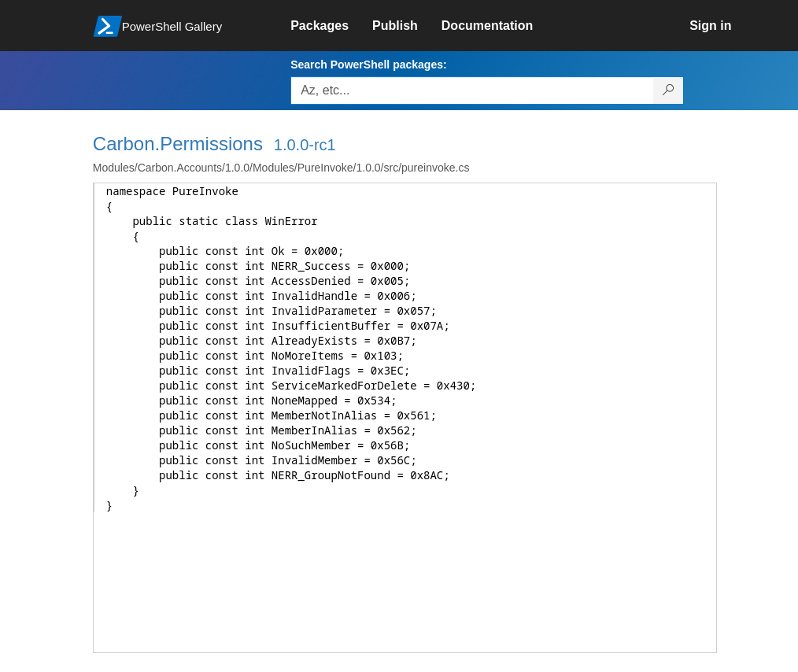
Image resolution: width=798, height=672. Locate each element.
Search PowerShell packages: (368, 65)
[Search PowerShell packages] (669, 90)
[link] (331, 26)
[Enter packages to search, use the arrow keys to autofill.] (472, 90)
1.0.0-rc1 (305, 145)
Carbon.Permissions (178, 144)
